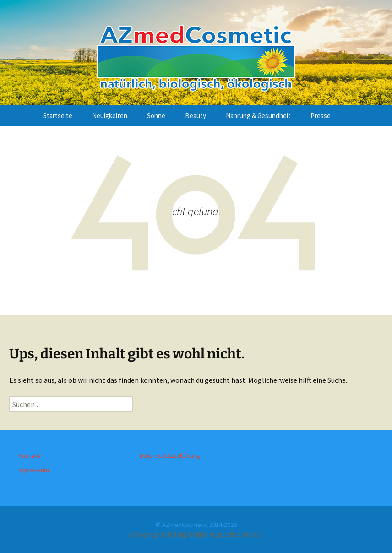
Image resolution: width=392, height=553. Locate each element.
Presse (321, 116)
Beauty (196, 116)
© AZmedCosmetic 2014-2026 (196, 525)
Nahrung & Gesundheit (258, 116)
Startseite (58, 116)
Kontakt (29, 455)
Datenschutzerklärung (170, 455)
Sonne (156, 116)
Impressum (34, 470)
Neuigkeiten (110, 116)
